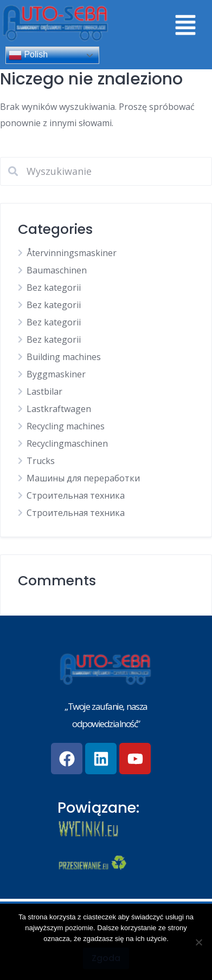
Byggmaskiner (56, 374)
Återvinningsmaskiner (72, 253)
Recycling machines (66, 426)
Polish (28, 55)
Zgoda (106, 958)
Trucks (41, 461)
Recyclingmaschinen (67, 443)
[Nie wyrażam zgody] (198, 942)
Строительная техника (76, 495)
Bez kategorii (54, 288)
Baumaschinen (57, 270)
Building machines (64, 357)
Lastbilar (44, 391)
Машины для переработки (83, 478)
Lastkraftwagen (59, 409)
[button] (185, 26)
